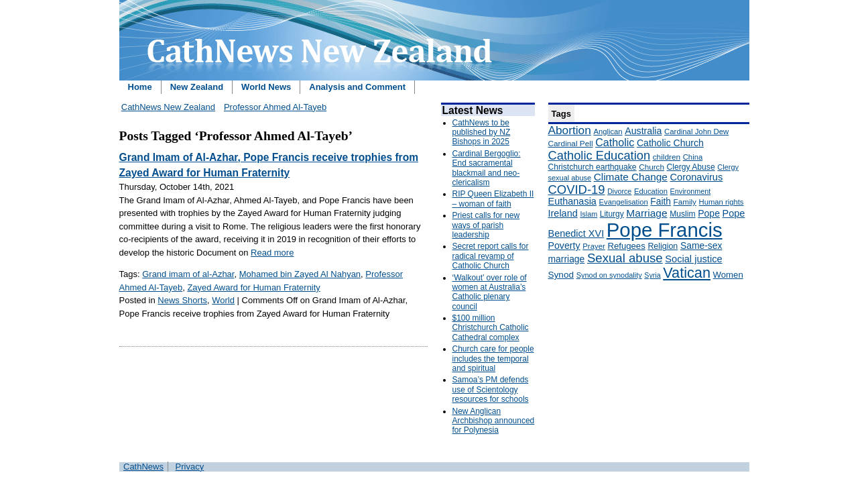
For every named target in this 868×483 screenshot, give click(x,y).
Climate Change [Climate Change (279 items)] (631, 177)
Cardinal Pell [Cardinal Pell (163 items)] (571, 144)
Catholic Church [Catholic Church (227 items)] (670, 143)
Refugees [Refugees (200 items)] (626, 246)
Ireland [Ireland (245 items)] (563, 213)
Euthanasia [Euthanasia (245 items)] (572, 201)
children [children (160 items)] (667, 157)
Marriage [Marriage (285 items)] (646, 213)
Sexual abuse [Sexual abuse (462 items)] (625, 258)
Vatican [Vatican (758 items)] (687, 273)
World (223, 300)
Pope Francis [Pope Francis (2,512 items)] (665, 230)
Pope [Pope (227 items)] (709, 213)
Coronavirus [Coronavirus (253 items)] (696, 177)
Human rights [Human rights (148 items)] (722, 202)
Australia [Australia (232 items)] (643, 131)
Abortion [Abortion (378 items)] (570, 130)
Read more (272, 253)
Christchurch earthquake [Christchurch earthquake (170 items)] (593, 167)
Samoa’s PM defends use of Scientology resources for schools (491, 389)
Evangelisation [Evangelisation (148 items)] (624, 202)
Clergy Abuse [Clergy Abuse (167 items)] (691, 167)
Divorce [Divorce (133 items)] (619, 191)
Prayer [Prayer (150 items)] (594, 246)
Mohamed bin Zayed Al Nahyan (300, 274)
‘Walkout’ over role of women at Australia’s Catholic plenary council (490, 292)
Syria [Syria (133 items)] (652, 275)
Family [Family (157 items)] (685, 202)
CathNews (143, 467)
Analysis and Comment (357, 87)
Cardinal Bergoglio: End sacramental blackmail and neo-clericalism (487, 168)
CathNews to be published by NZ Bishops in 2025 (482, 132)
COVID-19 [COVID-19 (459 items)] (577, 190)
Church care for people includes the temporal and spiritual (493, 359)
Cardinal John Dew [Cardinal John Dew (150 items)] (696, 131)
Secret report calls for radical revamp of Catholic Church (491, 256)
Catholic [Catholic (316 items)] (615, 142)
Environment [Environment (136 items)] (691, 191)
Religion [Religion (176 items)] (663, 246)
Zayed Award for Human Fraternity (253, 287)
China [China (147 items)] (693, 157)
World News (266, 87)
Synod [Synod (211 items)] (561, 275)
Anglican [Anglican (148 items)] (608, 131)
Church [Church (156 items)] (652, 167)
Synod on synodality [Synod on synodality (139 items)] (609, 275)
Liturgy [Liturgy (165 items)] (612, 214)
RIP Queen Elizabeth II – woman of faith (493, 199)
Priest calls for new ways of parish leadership (486, 225)
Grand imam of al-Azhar (188, 274)
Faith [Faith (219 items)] (661, 202)
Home (140, 87)
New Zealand (197, 87)
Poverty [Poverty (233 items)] (564, 246)
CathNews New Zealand (168, 107)
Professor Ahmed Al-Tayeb (275, 107)
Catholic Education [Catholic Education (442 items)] (600, 155)
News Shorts (182, 300)
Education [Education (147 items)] (651, 191)
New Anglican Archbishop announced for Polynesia (494, 421)
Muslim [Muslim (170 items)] (682, 214)
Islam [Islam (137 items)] (588, 214)
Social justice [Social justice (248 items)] (693, 259)
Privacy (190, 467)
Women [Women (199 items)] (728, 275)
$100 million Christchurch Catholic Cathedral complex (491, 328)
